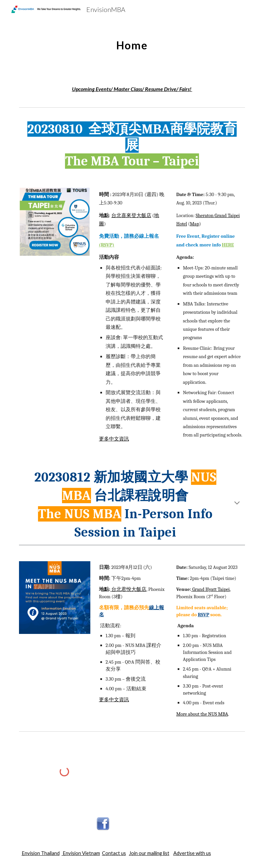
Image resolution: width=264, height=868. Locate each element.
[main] (132, 42)
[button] (237, 504)
